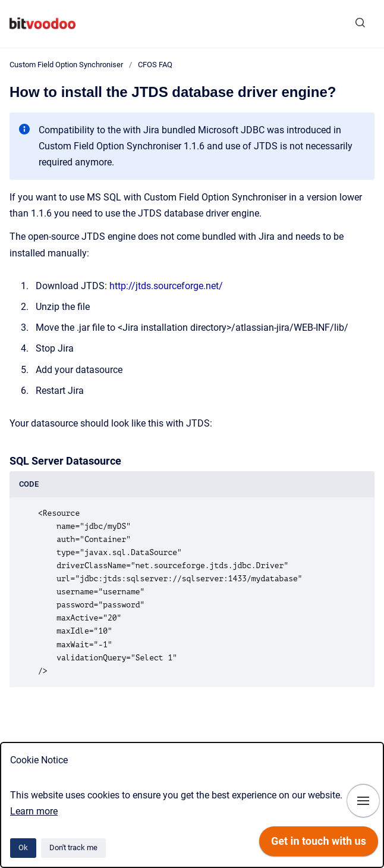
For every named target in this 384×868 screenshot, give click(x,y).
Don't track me (73, 847)
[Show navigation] (363, 801)
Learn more (34, 811)
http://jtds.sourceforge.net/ (166, 286)
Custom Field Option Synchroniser (66, 65)
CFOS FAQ (155, 65)
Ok (23, 847)
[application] (319, 844)
